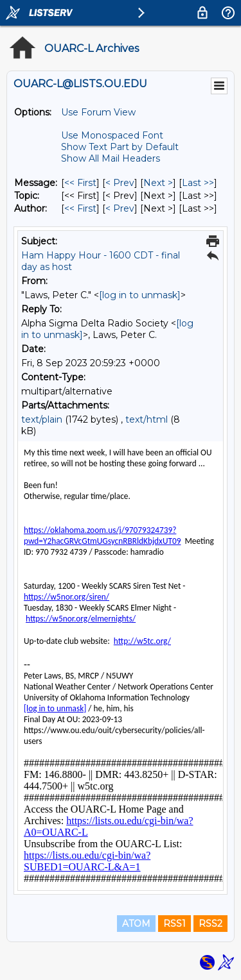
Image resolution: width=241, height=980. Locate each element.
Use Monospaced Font (112, 135)
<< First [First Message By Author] (80, 208)
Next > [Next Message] (158, 183)
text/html (147, 419)
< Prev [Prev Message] (120, 183)
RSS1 (174, 924)
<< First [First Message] (80, 183)
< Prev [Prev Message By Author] (120, 208)
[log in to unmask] (140, 295)
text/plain (42, 419)
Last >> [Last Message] (198, 183)
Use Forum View (98, 112)
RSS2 (210, 924)
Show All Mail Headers (111, 158)
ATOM (136, 924)
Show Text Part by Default (120, 147)
